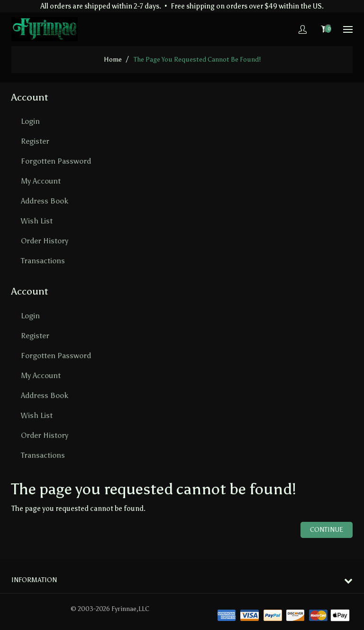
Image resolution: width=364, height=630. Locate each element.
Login (30, 121)
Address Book (45, 201)
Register (35, 141)
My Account (41, 181)
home (113, 60)
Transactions (43, 261)
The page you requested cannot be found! (197, 60)
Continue (327, 530)
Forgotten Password (56, 161)
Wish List (37, 221)
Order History (45, 241)
